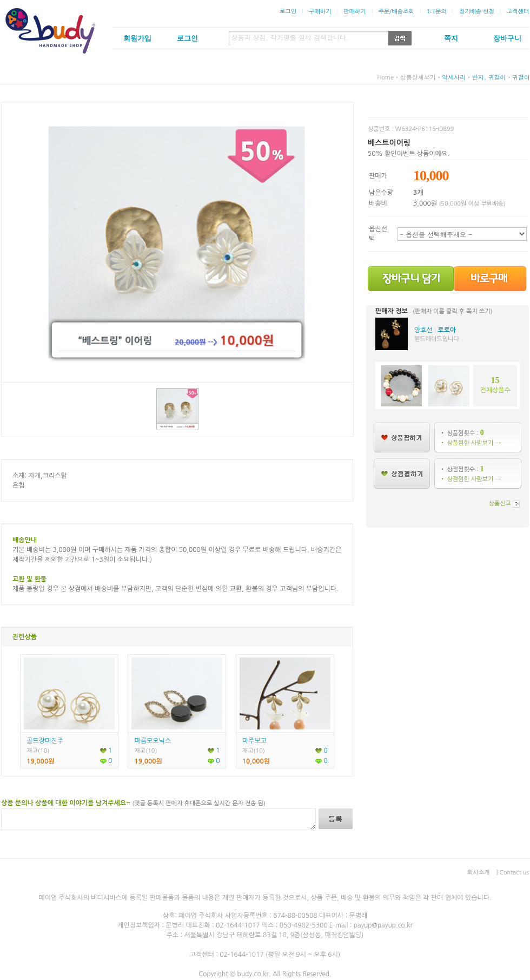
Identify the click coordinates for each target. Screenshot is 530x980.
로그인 (288, 12)
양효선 (423, 330)
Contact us (514, 873)
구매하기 (320, 12)
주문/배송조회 (396, 12)
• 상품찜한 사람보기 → (470, 443)
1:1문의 (436, 12)
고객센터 (518, 12)
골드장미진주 (45, 741)
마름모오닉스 (153, 741)
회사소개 (478, 873)
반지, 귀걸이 (489, 77)
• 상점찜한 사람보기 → (470, 479)
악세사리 (454, 77)
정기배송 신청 (477, 12)
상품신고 (500, 504)
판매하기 (355, 12)
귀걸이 (521, 77)
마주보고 (254, 741)
